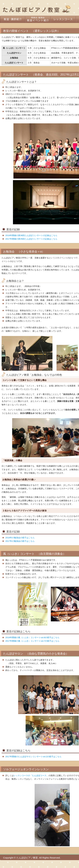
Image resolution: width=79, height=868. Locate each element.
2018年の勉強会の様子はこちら (20, 538)
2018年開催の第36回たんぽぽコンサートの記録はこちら (31, 235)
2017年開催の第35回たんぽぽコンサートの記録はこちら (31, 239)
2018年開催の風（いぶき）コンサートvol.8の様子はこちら (32, 637)
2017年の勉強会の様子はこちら (20, 541)
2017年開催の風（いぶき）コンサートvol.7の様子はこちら (32, 641)
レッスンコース (63, 19)
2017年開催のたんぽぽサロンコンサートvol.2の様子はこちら (33, 757)
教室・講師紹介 (13, 19)
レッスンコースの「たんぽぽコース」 (31, 775)
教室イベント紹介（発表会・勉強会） (38, 19)
